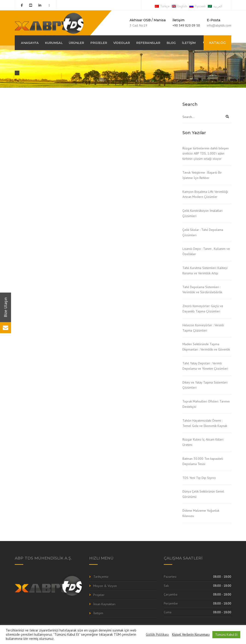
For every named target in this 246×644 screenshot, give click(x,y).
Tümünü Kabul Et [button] (226, 635)
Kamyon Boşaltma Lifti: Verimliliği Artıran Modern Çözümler (205, 194)
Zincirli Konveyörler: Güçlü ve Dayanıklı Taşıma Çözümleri (203, 309)
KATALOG (217, 43)
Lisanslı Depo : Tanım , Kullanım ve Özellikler (206, 251)
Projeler (99, 43)
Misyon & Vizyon (105, 586)
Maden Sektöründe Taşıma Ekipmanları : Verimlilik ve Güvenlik (206, 347)
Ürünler (76, 43)
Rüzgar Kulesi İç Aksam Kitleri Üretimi (203, 442)
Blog (171, 43)
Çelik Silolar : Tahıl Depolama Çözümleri (203, 232)
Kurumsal (54, 43)
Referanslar (148, 43)
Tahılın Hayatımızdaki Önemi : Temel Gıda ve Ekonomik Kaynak (205, 423)
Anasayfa (30, 43)
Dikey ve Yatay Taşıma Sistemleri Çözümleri (205, 385)
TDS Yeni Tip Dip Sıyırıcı (199, 478)
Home (205, 76)
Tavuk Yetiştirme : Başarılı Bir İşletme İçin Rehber (202, 175)
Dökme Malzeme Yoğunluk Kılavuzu (201, 513)
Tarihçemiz (101, 577)
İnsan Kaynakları (104, 604)
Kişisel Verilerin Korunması (191, 635)
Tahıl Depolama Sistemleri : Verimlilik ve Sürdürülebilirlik (202, 290)
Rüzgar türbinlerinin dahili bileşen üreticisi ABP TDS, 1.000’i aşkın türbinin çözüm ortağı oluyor (206, 154)
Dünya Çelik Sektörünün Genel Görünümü (203, 494)
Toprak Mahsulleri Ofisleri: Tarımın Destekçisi (206, 404)
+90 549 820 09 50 (186, 25)
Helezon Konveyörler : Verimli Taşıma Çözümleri (203, 328)
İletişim (189, 43)
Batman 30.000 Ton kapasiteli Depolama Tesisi (203, 461)
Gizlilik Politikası (157, 635)
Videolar (122, 43)
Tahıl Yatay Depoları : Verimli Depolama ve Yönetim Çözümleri (205, 366)
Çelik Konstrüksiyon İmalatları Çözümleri (202, 213)
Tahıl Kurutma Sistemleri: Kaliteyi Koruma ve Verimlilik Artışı (205, 271)
